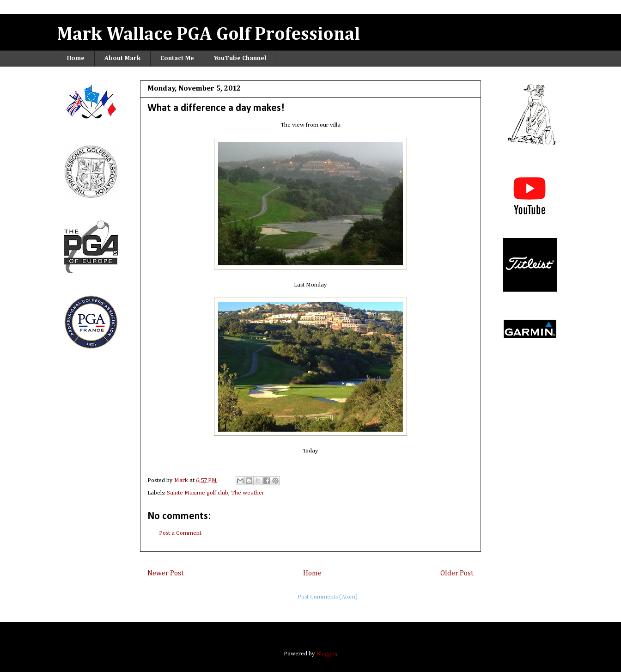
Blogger (326, 654)
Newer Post (166, 573)
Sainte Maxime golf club (198, 493)
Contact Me (177, 58)
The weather (248, 493)
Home (76, 58)
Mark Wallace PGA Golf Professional (208, 35)
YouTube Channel (240, 58)
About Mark (122, 58)
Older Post (457, 573)
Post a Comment (180, 533)
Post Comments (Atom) (328, 597)
